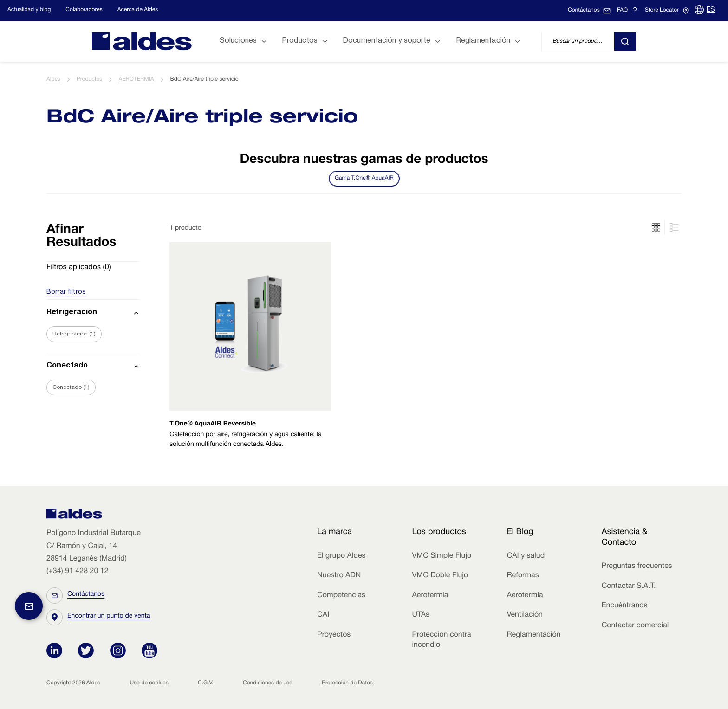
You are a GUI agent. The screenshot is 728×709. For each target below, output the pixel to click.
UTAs (421, 615)
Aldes (53, 80)
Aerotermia (430, 596)
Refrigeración (74, 334)
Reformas (523, 576)
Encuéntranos (625, 606)
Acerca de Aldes (138, 10)
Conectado (71, 387)
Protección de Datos (347, 683)
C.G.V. (206, 683)
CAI (323, 615)
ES (711, 10)
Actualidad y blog (29, 10)
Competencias (341, 596)
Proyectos (334, 635)
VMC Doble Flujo (440, 576)
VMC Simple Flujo (442, 556)
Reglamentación (534, 635)
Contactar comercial (635, 626)
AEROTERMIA (136, 80)
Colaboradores (84, 10)
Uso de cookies (149, 683)
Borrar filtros (66, 292)
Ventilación (525, 615)
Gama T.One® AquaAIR (364, 179)
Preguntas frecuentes (637, 567)
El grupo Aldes (341, 556)
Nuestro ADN (339, 576)
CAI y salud (526, 556)
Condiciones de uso (268, 683)
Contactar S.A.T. (629, 587)
